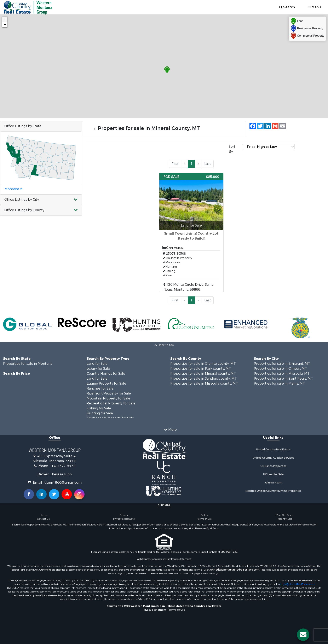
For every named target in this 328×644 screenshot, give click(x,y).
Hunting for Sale (100, 413)
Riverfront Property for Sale (109, 393)
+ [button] (5, 19)
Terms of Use (204, 519)
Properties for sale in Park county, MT (201, 369)
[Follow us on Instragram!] (79, 494)
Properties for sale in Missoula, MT (282, 374)
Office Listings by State (23, 126)
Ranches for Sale (100, 388)
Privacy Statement (124, 519)
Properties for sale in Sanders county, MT (204, 378)
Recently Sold (285, 519)
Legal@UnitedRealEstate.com (298, 584)
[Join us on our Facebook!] (29, 494)
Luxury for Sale (98, 369)
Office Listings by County (24, 210)
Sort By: (232, 149)
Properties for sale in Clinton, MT (280, 369)
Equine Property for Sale (106, 383)
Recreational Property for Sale (111, 403)
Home (43, 515)
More (170, 430)
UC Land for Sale (273, 474)
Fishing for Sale (99, 408)
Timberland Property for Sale (110, 418)
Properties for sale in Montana (28, 364)
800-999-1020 (229, 552)
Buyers (124, 515)
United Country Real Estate (273, 450)
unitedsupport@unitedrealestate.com (235, 570)
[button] (41, 200)
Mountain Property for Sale (108, 398)
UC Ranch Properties (273, 466)
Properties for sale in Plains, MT (279, 383)
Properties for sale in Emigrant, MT (282, 364)
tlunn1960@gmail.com (63, 483)
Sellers (204, 515)
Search (287, 7)
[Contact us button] (303, 635)
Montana (14, 189)
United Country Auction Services (273, 458)
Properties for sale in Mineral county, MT (203, 374)
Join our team (273, 483)
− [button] (5, 25)
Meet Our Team (285, 515)
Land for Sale (97, 364)
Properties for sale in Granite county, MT (203, 364)
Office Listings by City (22, 200)
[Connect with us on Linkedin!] (41, 494)
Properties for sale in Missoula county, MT (204, 383)
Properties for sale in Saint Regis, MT (283, 378)
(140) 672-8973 (63, 466)
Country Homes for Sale (106, 374)
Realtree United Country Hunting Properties (273, 491)
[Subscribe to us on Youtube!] (67, 494)
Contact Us (43, 519)
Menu (314, 7)
